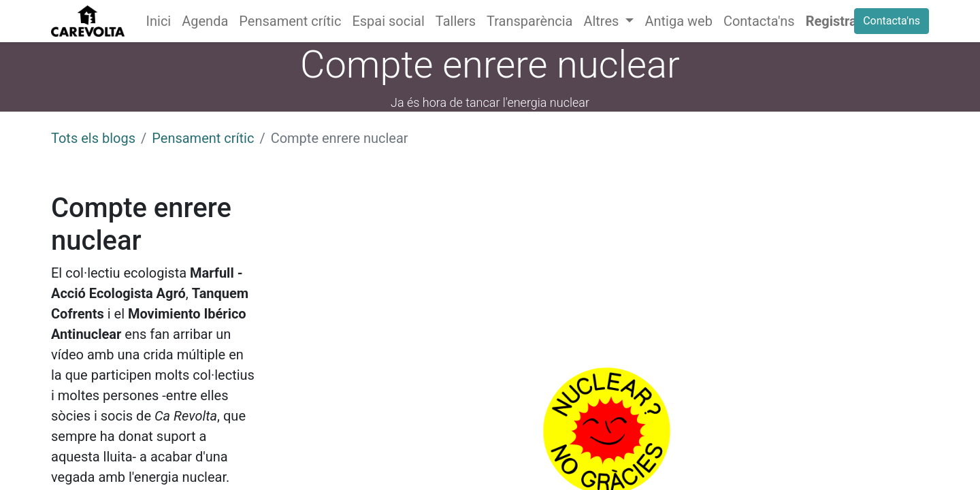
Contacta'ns (892, 21)
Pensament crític (203, 138)
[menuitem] (159, 21)
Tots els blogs (93, 138)
